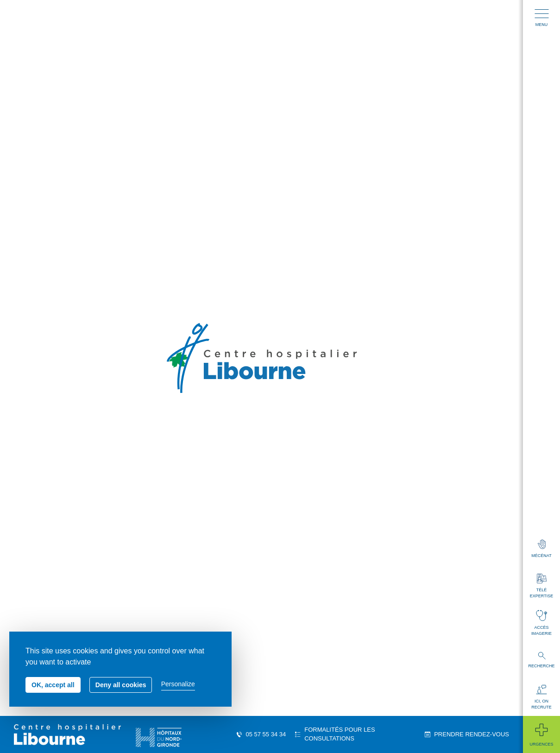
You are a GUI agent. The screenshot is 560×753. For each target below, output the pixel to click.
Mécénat (541, 549)
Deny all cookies (121, 685)
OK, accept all (53, 685)
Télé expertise (541, 586)
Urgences (541, 734)
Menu (542, 18)
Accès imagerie (541, 623)
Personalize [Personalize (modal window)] (178, 684)
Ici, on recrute (541, 697)
